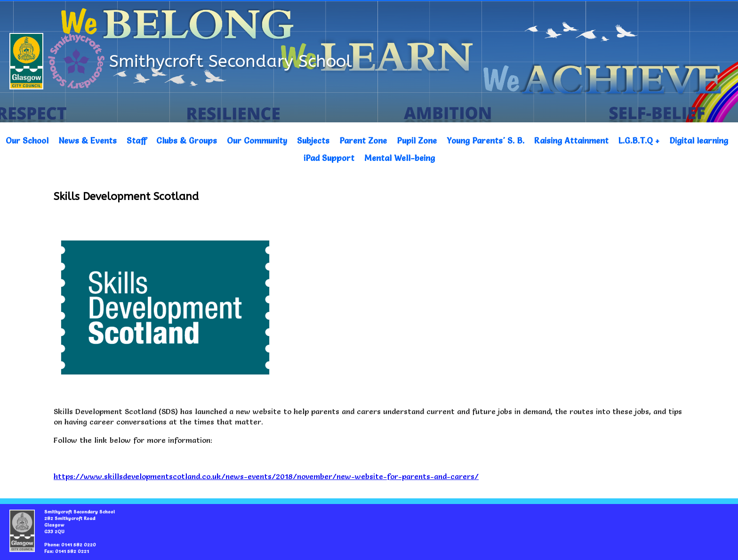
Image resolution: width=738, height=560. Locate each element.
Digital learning (699, 140)
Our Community (257, 140)
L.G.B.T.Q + (639, 140)
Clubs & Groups (187, 140)
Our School (27, 140)
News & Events (88, 140)
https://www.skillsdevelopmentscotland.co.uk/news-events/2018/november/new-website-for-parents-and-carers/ (266, 476)
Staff (136, 140)
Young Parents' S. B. (485, 140)
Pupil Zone (417, 140)
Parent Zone (363, 140)
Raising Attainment (571, 140)
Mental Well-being (400, 158)
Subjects (313, 140)
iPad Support (329, 158)
